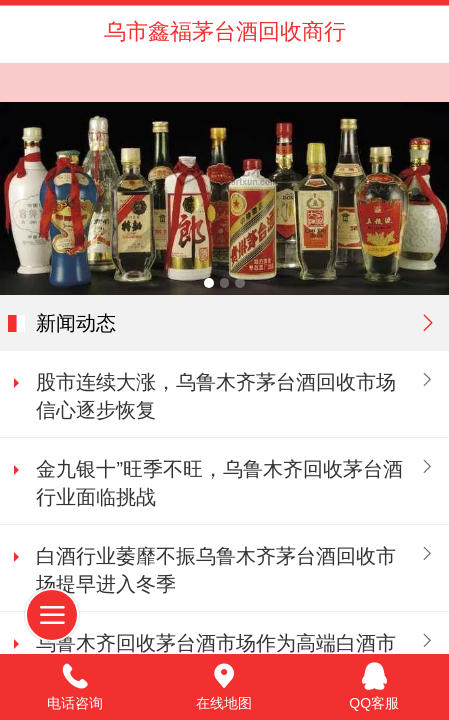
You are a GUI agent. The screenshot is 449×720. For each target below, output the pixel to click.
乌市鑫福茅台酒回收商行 (225, 31)
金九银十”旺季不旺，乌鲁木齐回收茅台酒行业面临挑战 (219, 483)
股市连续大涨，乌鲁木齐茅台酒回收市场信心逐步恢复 (216, 396)
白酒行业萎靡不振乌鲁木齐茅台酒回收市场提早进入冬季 (216, 570)
